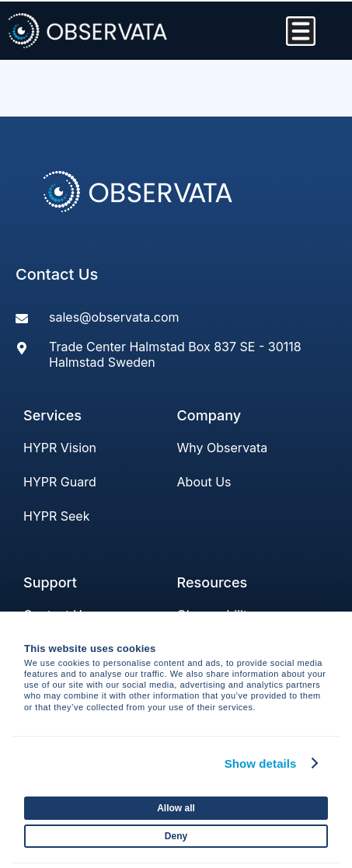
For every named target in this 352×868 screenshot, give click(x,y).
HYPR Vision (60, 448)
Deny (176, 836)
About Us (204, 482)
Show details (261, 763)
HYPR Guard (60, 482)
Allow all (176, 808)
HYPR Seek (56, 516)
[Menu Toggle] (301, 31)
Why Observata (223, 448)
